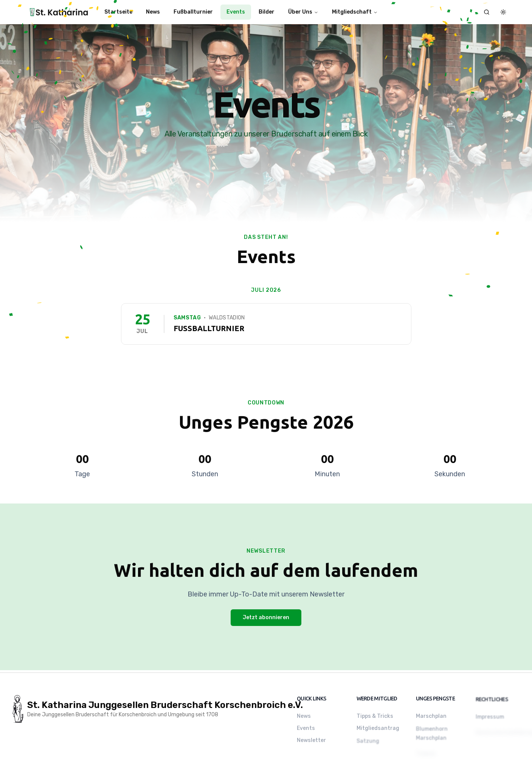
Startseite (118, 12)
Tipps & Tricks (375, 717)
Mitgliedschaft (355, 12)
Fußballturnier (193, 12)
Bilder (267, 12)
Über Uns (303, 12)
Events (236, 12)
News (153, 12)
